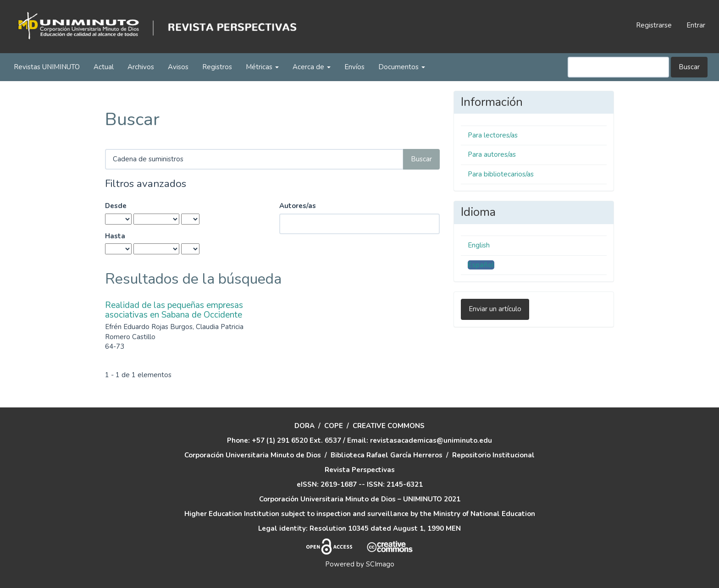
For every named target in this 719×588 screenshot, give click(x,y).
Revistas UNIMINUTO (47, 67)
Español (481, 265)
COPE (334, 426)
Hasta (115, 236)
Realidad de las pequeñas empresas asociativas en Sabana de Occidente (174, 310)
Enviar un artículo (495, 309)
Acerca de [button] (312, 67)
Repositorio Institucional (493, 455)
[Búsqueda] (618, 67)
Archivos (141, 67)
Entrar (696, 25)
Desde (116, 206)
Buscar (689, 67)
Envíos (354, 67)
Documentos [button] (402, 67)
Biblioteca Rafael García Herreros (387, 455)
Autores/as (298, 206)
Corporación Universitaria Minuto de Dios (253, 455)
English (479, 245)
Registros (217, 67)
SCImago (380, 564)
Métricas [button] (262, 67)
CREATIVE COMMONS (389, 426)
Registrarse (654, 25)
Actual (104, 67)
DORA (304, 426)
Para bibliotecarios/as (501, 174)
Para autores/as (492, 154)
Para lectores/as (493, 135)
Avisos (178, 67)
